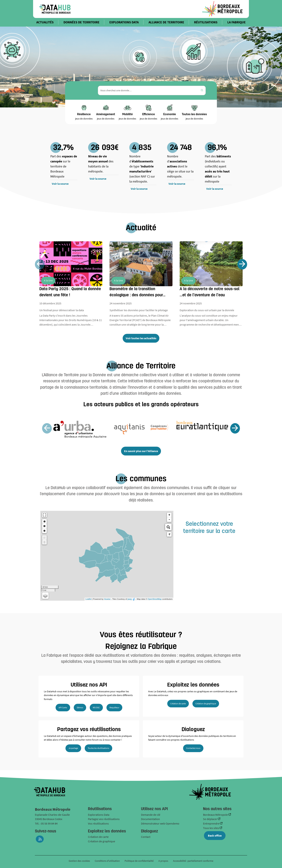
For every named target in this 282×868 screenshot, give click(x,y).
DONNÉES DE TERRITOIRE (81, 22)
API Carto (63, 707)
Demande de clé (151, 815)
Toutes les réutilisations (98, 748)
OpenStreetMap (155, 599)
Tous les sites (211, 828)
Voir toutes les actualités (141, 338)
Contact (146, 837)
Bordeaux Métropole (216, 815)
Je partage (73, 748)
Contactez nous (193, 748)
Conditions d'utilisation (108, 861)
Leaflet (88, 599)
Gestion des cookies (79, 861)
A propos (163, 861)
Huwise (107, 599)
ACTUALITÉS (45, 22)
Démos (80, 707)
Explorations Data (99, 815)
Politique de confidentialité (139, 861)
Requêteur (114, 707)
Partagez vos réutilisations (104, 819)
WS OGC (96, 707)
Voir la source (60, 184)
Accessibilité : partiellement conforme (193, 861)
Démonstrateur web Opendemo (160, 823)
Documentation (150, 819)
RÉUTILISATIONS (206, 22)
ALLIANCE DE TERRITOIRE (166, 22)
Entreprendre (211, 823)
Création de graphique (206, 704)
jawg (130, 599)
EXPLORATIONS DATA (124, 22)
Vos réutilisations (98, 823)
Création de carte (178, 704)
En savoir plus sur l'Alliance (141, 451)
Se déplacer (210, 819)
